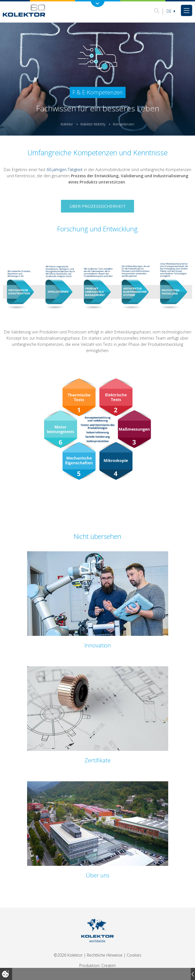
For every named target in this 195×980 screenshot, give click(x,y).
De (171, 11)
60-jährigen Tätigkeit (65, 170)
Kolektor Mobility (93, 124)
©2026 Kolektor (68, 955)
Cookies (134, 955)
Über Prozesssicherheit (97, 206)
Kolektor (67, 124)
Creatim (109, 965)
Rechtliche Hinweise (105, 955)
